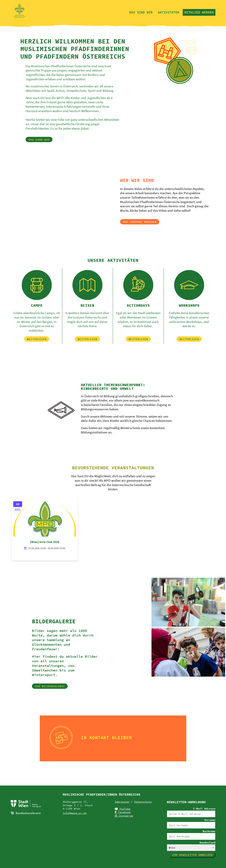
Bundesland (207, 842)
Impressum (122, 802)
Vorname (210, 820)
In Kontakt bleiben (106, 737)
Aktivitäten (169, 12)
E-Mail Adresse (204, 809)
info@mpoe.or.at (75, 813)
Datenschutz (143, 802)
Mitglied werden (199, 12)
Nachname (209, 831)
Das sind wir (141, 12)
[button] (39, 139)
